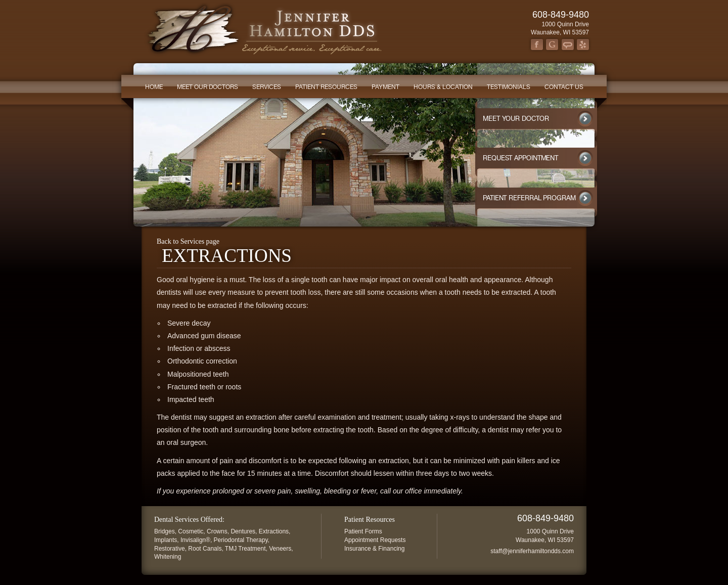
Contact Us (564, 87)
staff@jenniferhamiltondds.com (532, 551)
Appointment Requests (375, 540)
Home (154, 87)
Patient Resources (326, 87)
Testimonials (509, 87)
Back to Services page (188, 241)
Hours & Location (443, 87)
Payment (385, 87)
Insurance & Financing (374, 549)
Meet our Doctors (208, 87)
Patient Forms (363, 531)
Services (267, 87)
